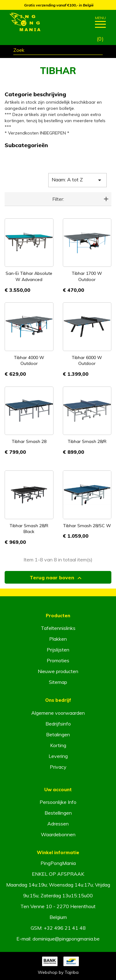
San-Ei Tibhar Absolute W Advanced (29, 276)
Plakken (58, 639)
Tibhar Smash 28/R (87, 441)
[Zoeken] (58, 51)
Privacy (58, 767)
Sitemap (58, 682)
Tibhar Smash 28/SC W (87, 526)
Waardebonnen (58, 834)
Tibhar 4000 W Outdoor (29, 361)
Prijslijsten (58, 650)
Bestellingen (58, 813)
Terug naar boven (56, 578)
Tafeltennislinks (58, 628)
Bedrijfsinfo (58, 724)
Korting (58, 745)
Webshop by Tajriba (58, 972)
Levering (58, 756)
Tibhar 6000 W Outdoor (87, 361)
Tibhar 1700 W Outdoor (87, 276)
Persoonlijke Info (58, 802)
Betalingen (58, 734)
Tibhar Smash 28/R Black (29, 529)
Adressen (58, 824)
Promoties (58, 660)
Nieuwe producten (58, 671)
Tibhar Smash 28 (29, 441)
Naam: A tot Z (77, 180)
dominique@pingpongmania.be (66, 939)
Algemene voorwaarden (58, 713)
